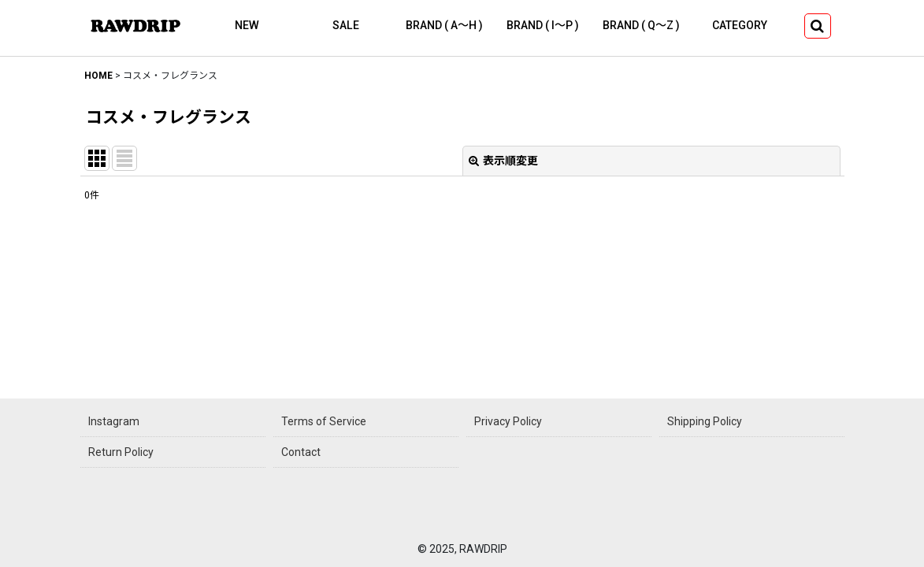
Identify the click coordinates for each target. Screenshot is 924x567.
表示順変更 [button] (503, 161)
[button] (818, 26)
